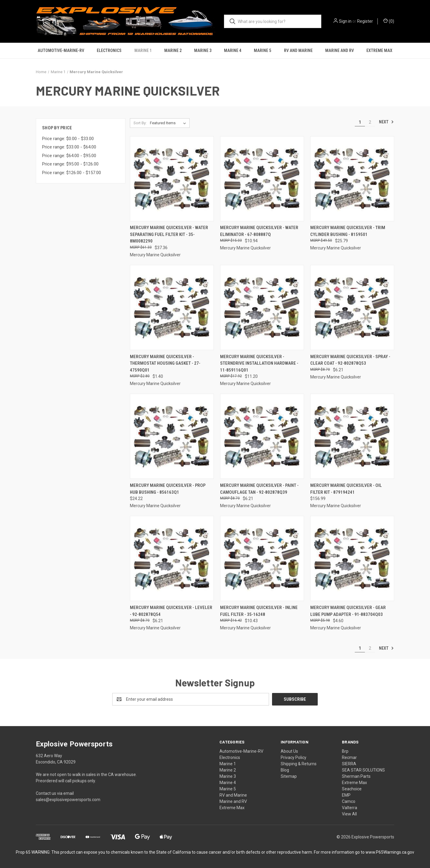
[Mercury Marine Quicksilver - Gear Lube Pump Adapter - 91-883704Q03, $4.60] (352, 558)
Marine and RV (340, 50)
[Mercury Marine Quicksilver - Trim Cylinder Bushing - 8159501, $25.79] (352, 179)
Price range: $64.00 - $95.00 (69, 156)
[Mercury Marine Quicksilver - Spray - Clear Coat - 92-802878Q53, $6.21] (352, 308)
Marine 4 (233, 50)
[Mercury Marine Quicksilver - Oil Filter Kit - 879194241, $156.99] (352, 436)
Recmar (349, 757)
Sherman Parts (356, 776)
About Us (289, 751)
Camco (349, 801)
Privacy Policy (294, 757)
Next (386, 122)
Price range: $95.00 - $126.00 (70, 164)
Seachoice (352, 789)
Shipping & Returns (299, 764)
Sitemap (289, 776)
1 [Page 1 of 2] (360, 122)
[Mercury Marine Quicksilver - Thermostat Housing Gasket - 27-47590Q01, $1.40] (172, 308)
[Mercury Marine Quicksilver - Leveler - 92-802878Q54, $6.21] (172, 558)
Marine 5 (262, 50)
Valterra (350, 808)
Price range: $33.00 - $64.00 (69, 147)
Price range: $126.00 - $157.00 (72, 173)
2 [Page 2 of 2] (370, 122)
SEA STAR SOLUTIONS (363, 770)
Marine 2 (173, 50)
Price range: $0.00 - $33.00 (68, 139)
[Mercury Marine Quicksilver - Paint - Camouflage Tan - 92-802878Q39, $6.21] (262, 436)
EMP (346, 795)
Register (365, 21)
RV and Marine (298, 50)
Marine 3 (203, 50)
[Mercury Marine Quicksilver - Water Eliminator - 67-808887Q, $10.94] (262, 179)
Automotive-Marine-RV (61, 50)
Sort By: (140, 123)
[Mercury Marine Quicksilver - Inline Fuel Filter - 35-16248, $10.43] (262, 558)
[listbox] (169, 123)
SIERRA (349, 764)
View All (349, 814)
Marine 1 (143, 50)
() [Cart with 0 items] (389, 21)
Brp (345, 751)
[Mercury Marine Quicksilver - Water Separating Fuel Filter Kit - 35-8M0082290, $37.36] (172, 179)
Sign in (345, 21)
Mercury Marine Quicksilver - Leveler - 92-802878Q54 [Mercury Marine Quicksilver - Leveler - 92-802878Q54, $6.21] (171, 611)
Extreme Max (379, 50)
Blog (285, 770)
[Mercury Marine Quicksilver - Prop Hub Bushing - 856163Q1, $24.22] (172, 436)
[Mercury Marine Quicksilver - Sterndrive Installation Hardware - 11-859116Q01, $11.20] (262, 308)
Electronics (109, 50)
